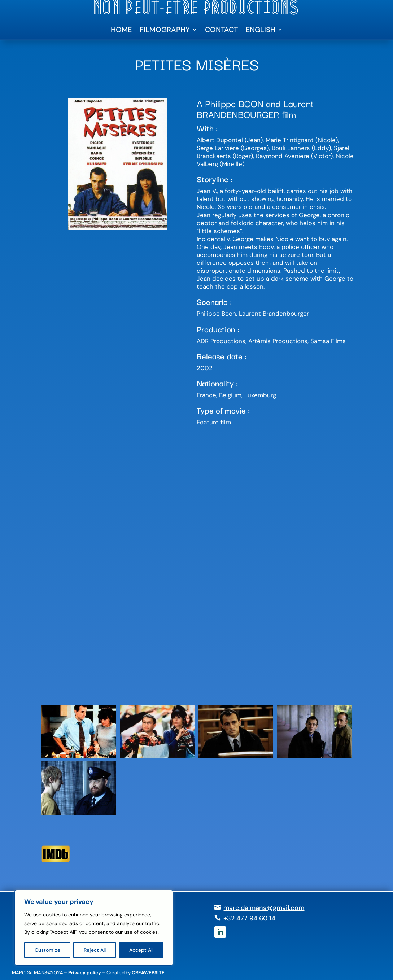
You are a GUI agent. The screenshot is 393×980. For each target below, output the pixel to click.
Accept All (141, 950)
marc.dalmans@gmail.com (264, 908)
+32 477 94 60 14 (249, 918)
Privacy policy (85, 973)
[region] (94, 928)
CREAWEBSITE (148, 973)
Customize (47, 950)
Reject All (95, 950)
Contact (221, 31)
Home (121, 31)
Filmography (165, 31)
